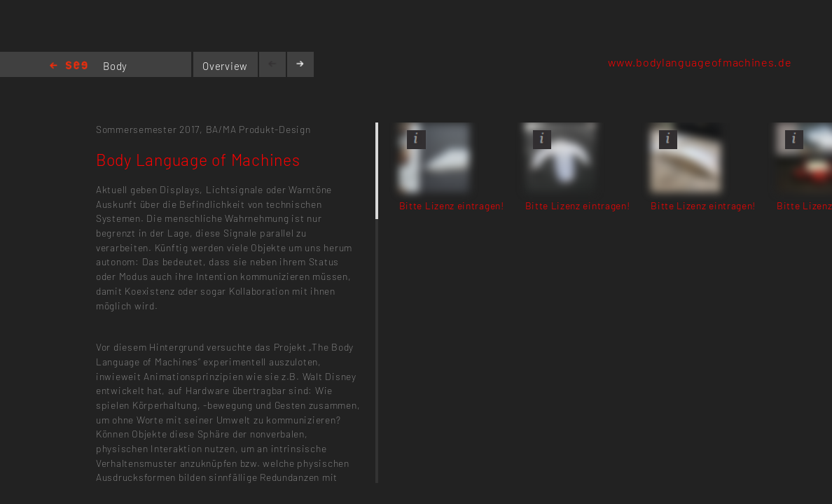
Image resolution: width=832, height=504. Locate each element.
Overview (225, 66)
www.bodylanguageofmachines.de (700, 62)
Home (69, 66)
